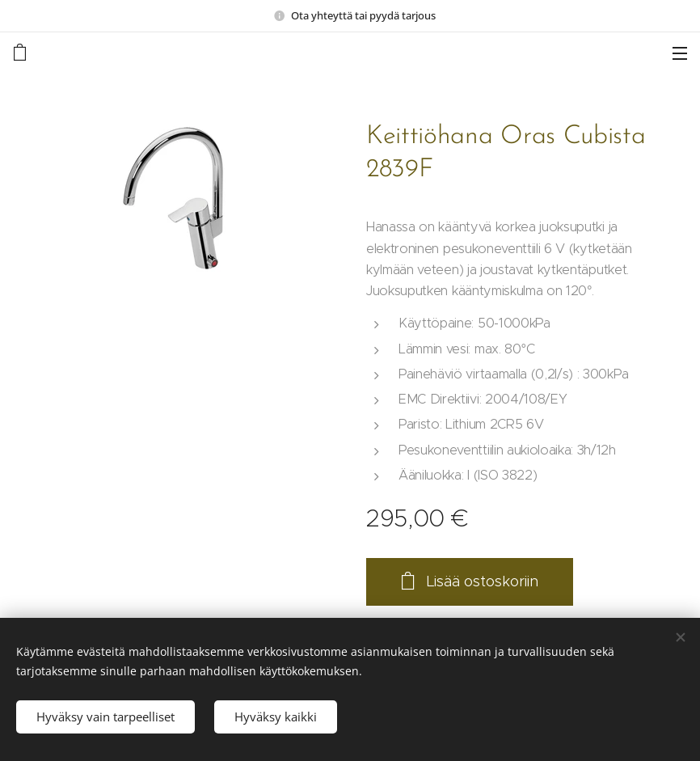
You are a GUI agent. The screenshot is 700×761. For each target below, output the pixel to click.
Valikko (680, 53)
